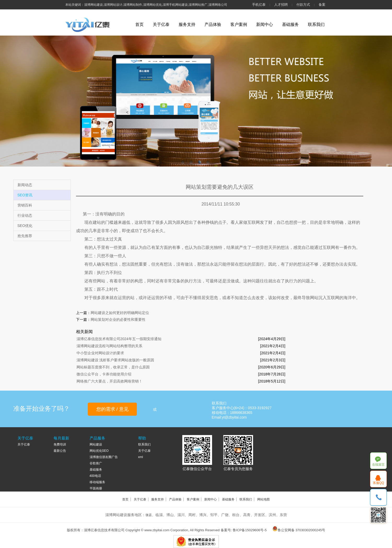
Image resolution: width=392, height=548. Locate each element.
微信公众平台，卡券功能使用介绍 (104, 374)
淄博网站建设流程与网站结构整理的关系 (109, 346)
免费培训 (60, 444)
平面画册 (96, 488)
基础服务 (290, 24)
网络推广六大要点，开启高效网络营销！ (109, 381)
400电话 (95, 476)
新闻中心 (265, 24)
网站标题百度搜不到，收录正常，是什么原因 (113, 367)
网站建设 (96, 444)
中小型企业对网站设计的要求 (100, 353)
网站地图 (264, 499)
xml (141, 457)
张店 (149, 515)
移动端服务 (97, 482)
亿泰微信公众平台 (197, 469)
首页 (139, 24)
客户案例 (239, 24)
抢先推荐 (25, 236)
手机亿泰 (259, 5)
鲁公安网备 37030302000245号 (302, 530)
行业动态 (25, 215)
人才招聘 (281, 5)
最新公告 (60, 451)
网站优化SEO (99, 451)
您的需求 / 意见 (112, 409)
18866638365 (379, 497)
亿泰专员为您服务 (238, 469)
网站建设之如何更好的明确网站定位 (120, 313)
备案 (322, 5)
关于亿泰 (161, 24)
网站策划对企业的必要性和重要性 (118, 319)
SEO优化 (25, 226)
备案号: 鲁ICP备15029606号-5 (244, 530)
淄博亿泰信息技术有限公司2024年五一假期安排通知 (119, 339)
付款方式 (303, 5)
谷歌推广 (96, 463)
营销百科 (25, 205)
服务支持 (187, 24)
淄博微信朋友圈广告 (104, 457)
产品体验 (213, 24)
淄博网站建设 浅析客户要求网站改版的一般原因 (115, 360)
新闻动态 (25, 185)
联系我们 (316, 24)
